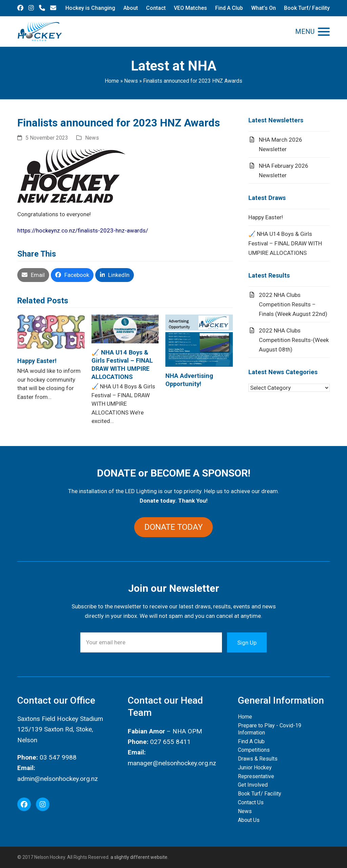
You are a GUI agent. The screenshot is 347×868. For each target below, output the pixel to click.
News (131, 81)
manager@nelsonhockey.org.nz (172, 763)
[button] (312, 32)
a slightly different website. (139, 857)
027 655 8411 (170, 742)
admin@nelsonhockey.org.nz (58, 779)
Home (112, 81)
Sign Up (247, 642)
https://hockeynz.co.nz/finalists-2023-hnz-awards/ (83, 230)
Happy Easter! (37, 361)
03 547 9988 (58, 757)
